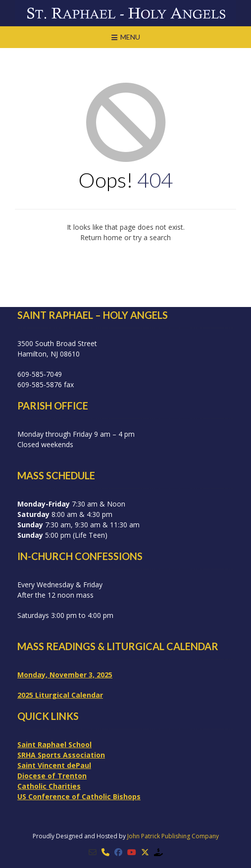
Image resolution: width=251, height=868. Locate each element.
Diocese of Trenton (52, 776)
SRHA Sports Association (61, 755)
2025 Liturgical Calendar (60, 695)
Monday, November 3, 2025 (65, 675)
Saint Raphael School (54, 744)
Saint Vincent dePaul (54, 765)
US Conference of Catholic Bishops (79, 796)
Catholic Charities (49, 786)
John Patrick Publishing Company (173, 836)
